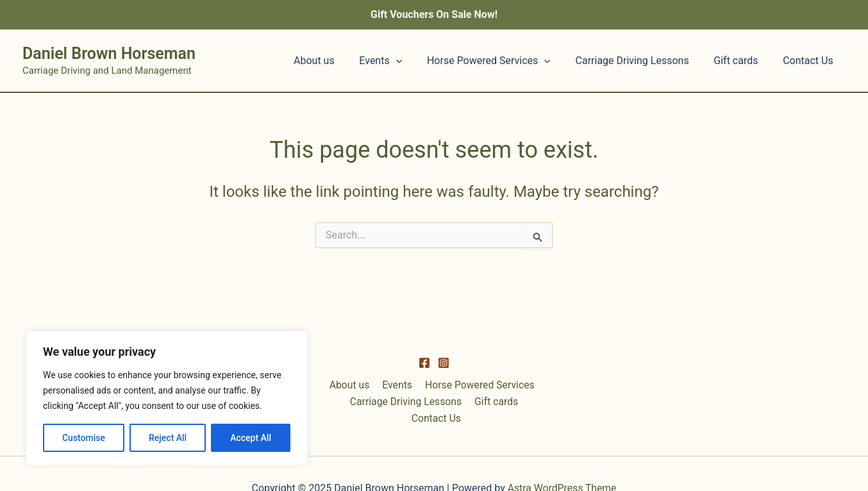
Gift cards (742, 61)
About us (338, 61)
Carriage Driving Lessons (643, 61)
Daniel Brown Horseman (109, 54)
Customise (84, 438)
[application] (415, 61)
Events (400, 61)
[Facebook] (424, 379)
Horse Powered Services (504, 61)
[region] (167, 398)
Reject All (168, 438)
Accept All (251, 438)
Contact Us (810, 61)
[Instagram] (444, 379)
